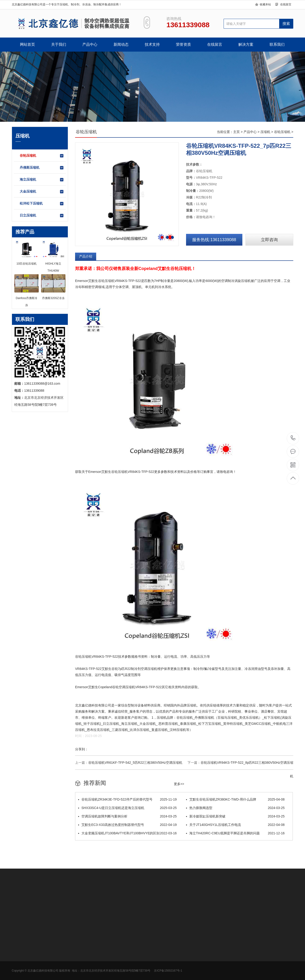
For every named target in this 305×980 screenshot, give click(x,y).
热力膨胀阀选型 (235, 808)
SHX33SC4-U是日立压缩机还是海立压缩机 (127, 808)
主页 (236, 132)
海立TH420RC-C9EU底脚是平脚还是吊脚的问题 (235, 833)
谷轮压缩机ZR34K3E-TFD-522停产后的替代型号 (127, 799)
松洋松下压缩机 (42, 204)
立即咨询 (269, 240)
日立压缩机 (42, 216)
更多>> (179, 784)
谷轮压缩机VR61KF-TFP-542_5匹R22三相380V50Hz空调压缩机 (135, 763)
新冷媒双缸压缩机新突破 (235, 816)
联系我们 (277, 44)
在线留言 (286, 4)
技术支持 (152, 44)
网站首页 (27, 44)
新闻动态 (121, 44)
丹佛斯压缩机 (42, 168)
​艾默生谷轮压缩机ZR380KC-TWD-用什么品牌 (235, 799)
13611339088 (293, 438)
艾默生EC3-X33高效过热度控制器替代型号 (127, 825)
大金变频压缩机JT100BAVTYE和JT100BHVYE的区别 (127, 833)
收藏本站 (265, 4)
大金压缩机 (42, 192)
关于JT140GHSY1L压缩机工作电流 (235, 825)
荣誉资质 (183, 44)
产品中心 (90, 44)
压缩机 (265, 132)
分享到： (82, 749)
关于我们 (59, 44)
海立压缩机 (42, 180)
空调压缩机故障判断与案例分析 (127, 816)
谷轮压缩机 (42, 156)
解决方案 (246, 44)
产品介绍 (86, 256)
